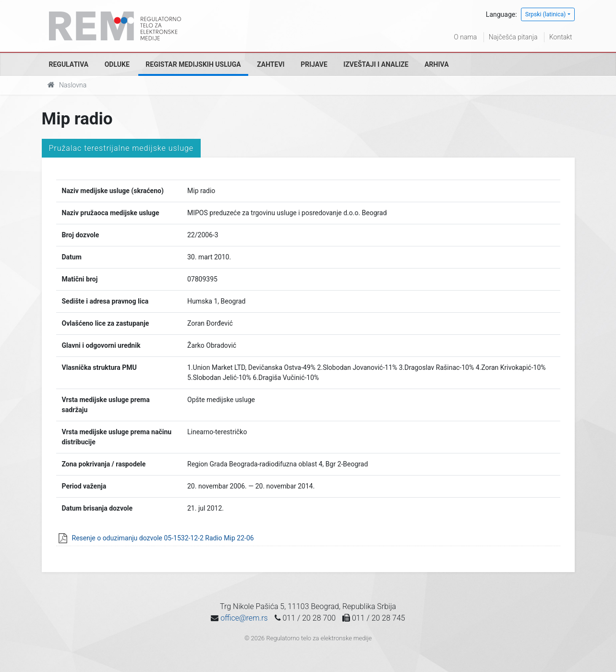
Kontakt (561, 37)
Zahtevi (271, 64)
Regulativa (69, 64)
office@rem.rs (244, 618)
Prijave (314, 64)
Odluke (117, 64)
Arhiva (436, 64)
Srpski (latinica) (546, 14)
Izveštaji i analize (376, 64)
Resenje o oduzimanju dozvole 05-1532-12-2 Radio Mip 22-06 (163, 538)
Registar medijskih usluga (193, 64)
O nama (465, 37)
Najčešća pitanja (513, 37)
